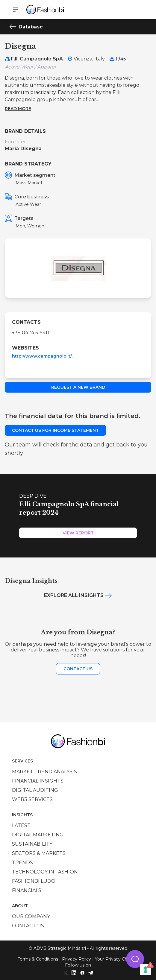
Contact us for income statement (55, 430)
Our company (31, 916)
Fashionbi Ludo (34, 881)
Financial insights (38, 781)
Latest (21, 825)
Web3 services (32, 799)
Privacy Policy (77, 959)
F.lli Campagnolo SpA (37, 59)
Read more (18, 109)
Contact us (78, 669)
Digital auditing (35, 790)
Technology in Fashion (45, 872)
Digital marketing (38, 835)
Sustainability (32, 844)
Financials (27, 890)
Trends (22, 863)
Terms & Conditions (38, 959)
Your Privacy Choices (117, 959)
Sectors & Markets (39, 853)
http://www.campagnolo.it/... (43, 356)
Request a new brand (78, 387)
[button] (135, 959)
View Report (78, 533)
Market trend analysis (44, 772)
